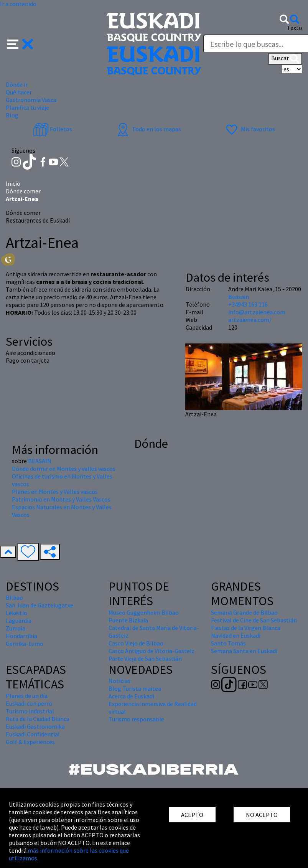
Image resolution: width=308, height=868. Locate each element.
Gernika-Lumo (25, 644)
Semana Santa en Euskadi (244, 651)
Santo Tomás (228, 643)
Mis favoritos (250, 129)
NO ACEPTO (262, 815)
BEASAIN (40, 461)
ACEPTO (192, 815)
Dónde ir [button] (17, 84)
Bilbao (14, 597)
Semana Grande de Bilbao (244, 612)
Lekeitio (16, 613)
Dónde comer (23, 191)
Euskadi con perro (29, 703)
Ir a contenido (18, 4)
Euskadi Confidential (33, 734)
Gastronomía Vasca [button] (31, 100)
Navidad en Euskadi (236, 635)
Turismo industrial (30, 711)
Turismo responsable (136, 719)
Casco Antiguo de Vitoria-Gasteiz (152, 651)
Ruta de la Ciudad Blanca (38, 719)
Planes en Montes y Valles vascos (55, 492)
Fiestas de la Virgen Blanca (246, 628)
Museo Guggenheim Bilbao (144, 612)
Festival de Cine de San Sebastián (254, 620)
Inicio (13, 183)
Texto (295, 28)
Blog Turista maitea (135, 688)
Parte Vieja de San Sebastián (145, 658)
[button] (20, 43)
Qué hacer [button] (19, 92)
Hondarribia (21, 636)
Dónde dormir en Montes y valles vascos (64, 469)
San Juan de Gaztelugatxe (40, 605)
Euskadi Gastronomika (35, 726)
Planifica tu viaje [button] (27, 107)
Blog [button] (12, 115)
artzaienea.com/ (250, 320)
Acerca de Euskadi (131, 696)
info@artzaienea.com (257, 312)
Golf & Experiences (30, 742)
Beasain (239, 297)
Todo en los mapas (148, 129)
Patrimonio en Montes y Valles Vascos (61, 499)
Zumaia (16, 628)
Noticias (119, 681)
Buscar (285, 59)
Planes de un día (27, 696)
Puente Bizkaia (128, 620)
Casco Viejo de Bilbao (136, 643)
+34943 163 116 (248, 304)
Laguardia (19, 620)
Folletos (53, 129)
